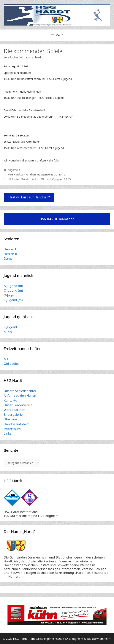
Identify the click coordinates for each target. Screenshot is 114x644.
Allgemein (14, 170)
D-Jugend (11, 295)
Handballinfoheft (16, 424)
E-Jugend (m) (13, 300)
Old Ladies (12, 364)
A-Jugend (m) (13, 286)
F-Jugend (10, 327)
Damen (9, 258)
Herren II (10, 254)
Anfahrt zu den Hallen (20, 395)
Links (8, 433)
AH (6, 359)
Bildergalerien (14, 414)
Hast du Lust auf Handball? (29, 197)
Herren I (10, 249)
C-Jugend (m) (13, 290)
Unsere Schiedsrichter (20, 391)
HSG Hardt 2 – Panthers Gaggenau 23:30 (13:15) (37, 174)
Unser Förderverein (18, 405)
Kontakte (10, 400)
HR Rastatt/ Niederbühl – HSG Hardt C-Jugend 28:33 (39, 179)
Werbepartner (14, 410)
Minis (8, 332)
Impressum (12, 429)
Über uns (11, 419)
